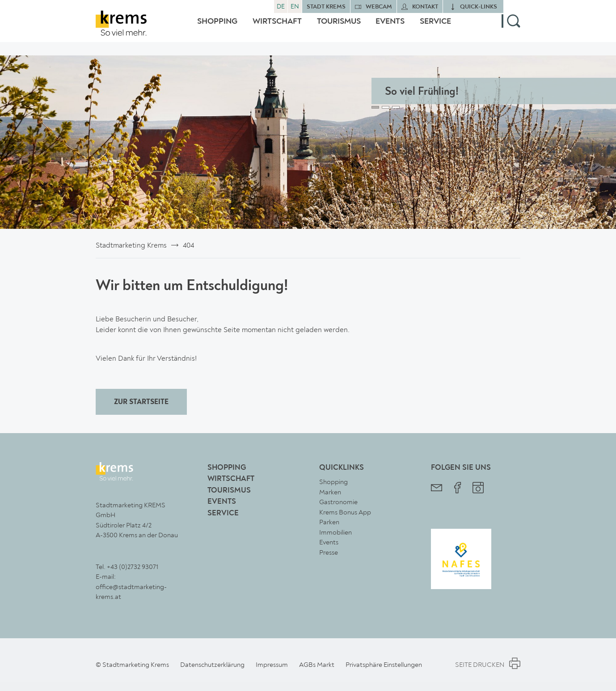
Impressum (272, 665)
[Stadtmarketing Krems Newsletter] (437, 489)
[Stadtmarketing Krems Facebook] (458, 489)
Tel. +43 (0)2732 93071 (127, 567)
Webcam (379, 7)
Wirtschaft (277, 28)
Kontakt (425, 7)
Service (435, 28)
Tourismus (339, 28)
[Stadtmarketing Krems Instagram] (478, 489)
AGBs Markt (317, 665)
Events (390, 28)
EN (295, 6)
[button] (511, 28)
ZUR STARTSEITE (141, 402)
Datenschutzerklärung (212, 665)
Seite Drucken (488, 665)
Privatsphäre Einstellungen (384, 665)
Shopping (217, 28)
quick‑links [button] (479, 7)
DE (281, 6)
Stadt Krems (326, 7)
